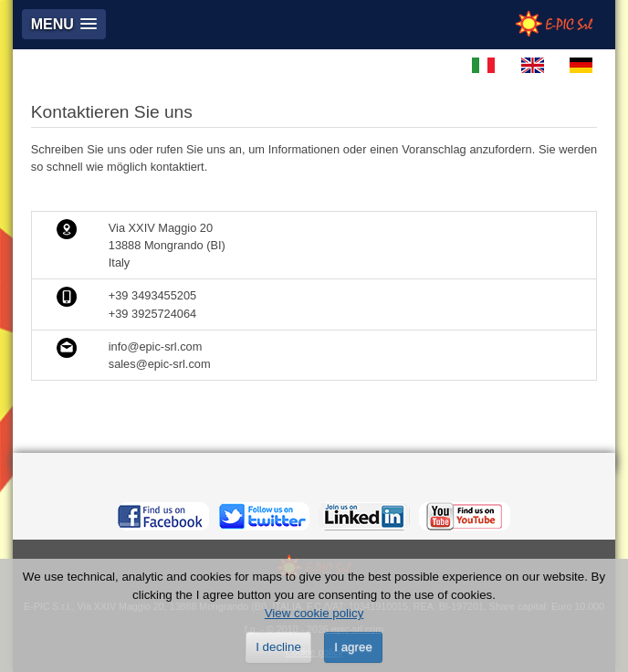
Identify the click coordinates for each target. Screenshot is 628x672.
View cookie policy (314, 613)
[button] (64, 24)
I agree (353, 647)
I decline (278, 647)
